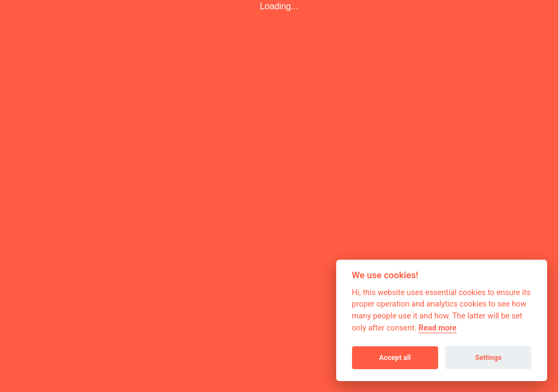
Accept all (395, 357)
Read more (438, 328)
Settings (489, 357)
